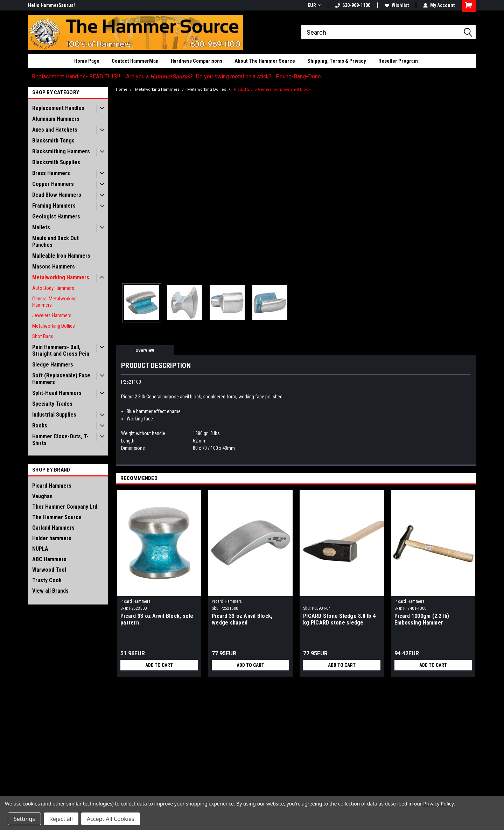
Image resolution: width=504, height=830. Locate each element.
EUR (314, 5)
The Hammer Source (57, 517)
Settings (24, 819)
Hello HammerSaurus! (51, 5)
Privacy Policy (438, 804)
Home (122, 89)
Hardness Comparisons (197, 61)
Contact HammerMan (135, 61)
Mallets (41, 227)
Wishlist (397, 5)
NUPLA (40, 549)
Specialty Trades (52, 404)
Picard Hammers (52, 486)
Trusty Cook (47, 580)
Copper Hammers (53, 184)
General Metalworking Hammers (54, 302)
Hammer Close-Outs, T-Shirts (60, 440)
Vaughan (42, 496)
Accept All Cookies (111, 819)
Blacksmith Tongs (53, 141)
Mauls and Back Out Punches (55, 242)
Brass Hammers (51, 173)
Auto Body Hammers (53, 288)
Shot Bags (43, 336)
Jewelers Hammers (52, 315)
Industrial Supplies (54, 415)
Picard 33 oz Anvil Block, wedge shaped (242, 619)
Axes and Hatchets (55, 130)
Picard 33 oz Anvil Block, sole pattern (157, 619)
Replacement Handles (58, 108)
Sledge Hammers (53, 365)
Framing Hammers (54, 206)
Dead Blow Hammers (57, 195)
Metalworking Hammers (61, 277)
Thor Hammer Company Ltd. (65, 507)
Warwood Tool (49, 570)
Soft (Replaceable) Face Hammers (61, 379)
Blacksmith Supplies (56, 162)
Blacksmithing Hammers (61, 151)
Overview (145, 350)
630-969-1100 (353, 5)
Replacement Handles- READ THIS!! (76, 76)
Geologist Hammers (56, 217)
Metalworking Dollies (54, 326)
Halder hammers (52, 538)
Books (40, 426)
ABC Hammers (49, 559)
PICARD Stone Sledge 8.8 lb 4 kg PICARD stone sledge (339, 619)
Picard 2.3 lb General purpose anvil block (272, 89)
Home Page (87, 61)
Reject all (61, 819)
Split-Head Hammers (57, 393)
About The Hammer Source (265, 61)
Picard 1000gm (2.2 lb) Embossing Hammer (422, 619)
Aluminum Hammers (56, 119)
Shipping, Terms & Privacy (337, 61)
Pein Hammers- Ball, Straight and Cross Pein (61, 350)
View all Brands (50, 591)
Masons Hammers (54, 267)
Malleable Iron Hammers (61, 256)
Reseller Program (398, 61)
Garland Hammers (53, 528)
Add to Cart (159, 665)
